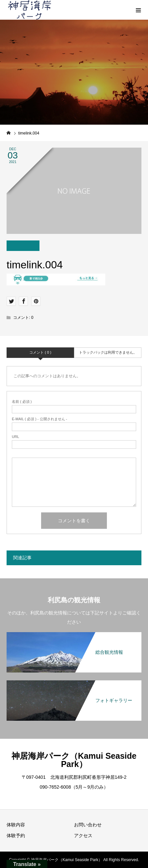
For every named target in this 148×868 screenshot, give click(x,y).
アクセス (83, 836)
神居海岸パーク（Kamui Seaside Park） (74, 760)
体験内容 (16, 825)
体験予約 (16, 836)
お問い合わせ (88, 825)
